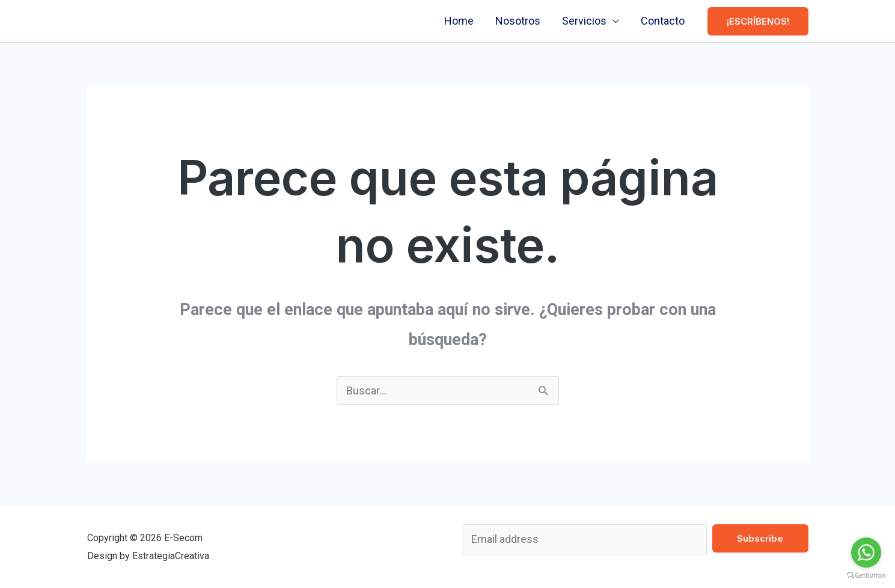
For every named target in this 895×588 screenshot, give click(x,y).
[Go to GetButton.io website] (866, 576)
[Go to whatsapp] (866, 553)
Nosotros (518, 21)
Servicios (584, 21)
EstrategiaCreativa (171, 556)
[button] (758, 21)
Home (459, 21)
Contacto (663, 21)
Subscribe (760, 538)
